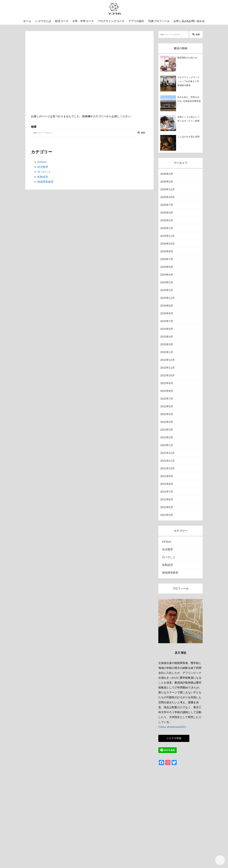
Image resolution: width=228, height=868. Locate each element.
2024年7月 (167, 259)
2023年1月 (167, 352)
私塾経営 (43, 177)
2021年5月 (167, 507)
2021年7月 (167, 492)
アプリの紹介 (136, 21)
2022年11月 (167, 368)
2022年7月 (167, 399)
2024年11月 (167, 236)
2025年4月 (167, 213)
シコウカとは (43, 21)
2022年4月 (167, 422)
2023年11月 (167, 298)
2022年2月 (167, 437)
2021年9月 (167, 476)
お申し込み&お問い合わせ (189, 21)
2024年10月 (167, 244)
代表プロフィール (159, 21)
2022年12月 (167, 360)
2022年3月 (167, 430)
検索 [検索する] (141, 133)
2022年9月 (167, 383)
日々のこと (44, 172)
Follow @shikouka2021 (172, 727)
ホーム (27, 21)
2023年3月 (167, 344)
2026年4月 (167, 174)
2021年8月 (167, 484)
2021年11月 (167, 461)
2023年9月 (167, 306)
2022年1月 (167, 445)
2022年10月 (167, 375)
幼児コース (62, 21)
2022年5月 (167, 414)
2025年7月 (167, 205)
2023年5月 (167, 329)
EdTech (42, 162)
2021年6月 (167, 499)
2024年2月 (167, 282)
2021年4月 (167, 515)
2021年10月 (167, 468)
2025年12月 (167, 189)
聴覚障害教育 (45, 182)
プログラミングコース (111, 21)
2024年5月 (167, 267)
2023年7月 (167, 321)
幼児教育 (43, 167)
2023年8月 (167, 313)
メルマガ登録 (174, 738)
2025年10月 (167, 197)
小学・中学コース (83, 21)
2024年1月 (167, 290)
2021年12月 (167, 453)
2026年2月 (167, 182)
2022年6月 (167, 406)
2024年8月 (167, 251)
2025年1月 (167, 228)
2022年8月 (167, 391)
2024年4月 (167, 275)
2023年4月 (167, 337)
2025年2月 (167, 220)
